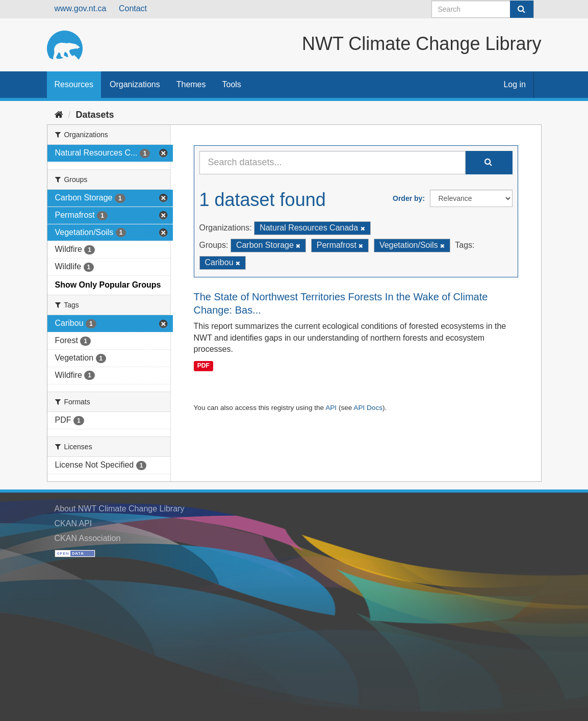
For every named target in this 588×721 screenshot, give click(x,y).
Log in (515, 84)
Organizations (135, 84)
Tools (232, 84)
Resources (74, 84)
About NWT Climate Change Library (120, 509)
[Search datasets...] (333, 163)
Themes (191, 84)
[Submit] (522, 9)
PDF (203, 366)
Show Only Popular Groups (108, 285)
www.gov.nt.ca (81, 8)
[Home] (59, 115)
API (331, 408)
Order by (407, 198)
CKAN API (73, 523)
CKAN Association (88, 538)
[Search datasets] (483, 9)
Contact (133, 8)
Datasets (95, 115)
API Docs (368, 408)
